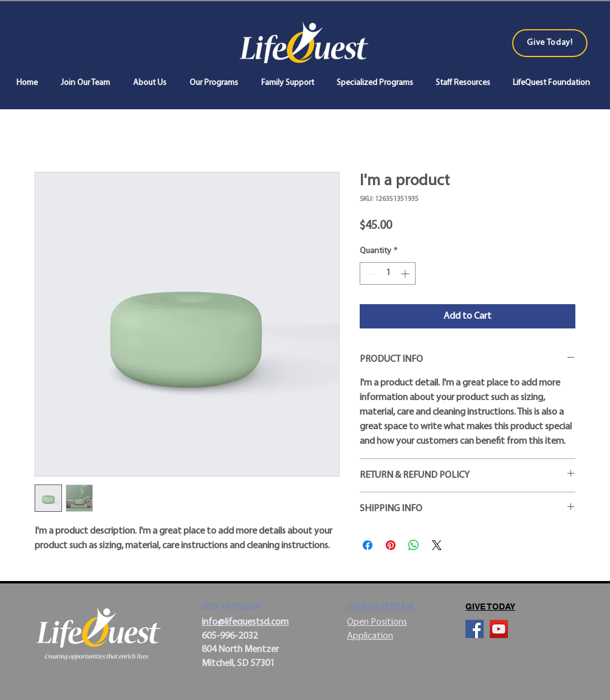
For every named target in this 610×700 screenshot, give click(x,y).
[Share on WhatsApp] (414, 545)
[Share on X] (437, 545)
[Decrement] (369, 274)
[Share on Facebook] (368, 545)
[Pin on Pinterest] (391, 545)
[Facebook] (475, 629)
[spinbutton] (388, 274)
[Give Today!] (550, 43)
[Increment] (406, 274)
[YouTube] (499, 629)
